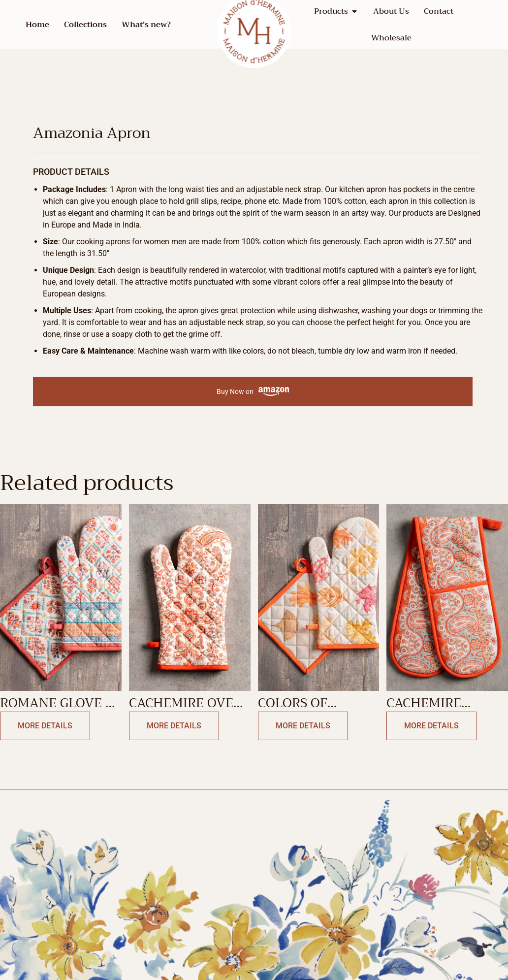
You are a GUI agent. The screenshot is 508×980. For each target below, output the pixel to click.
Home (37, 25)
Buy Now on (253, 392)
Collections (85, 25)
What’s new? (146, 25)
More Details (45, 726)
